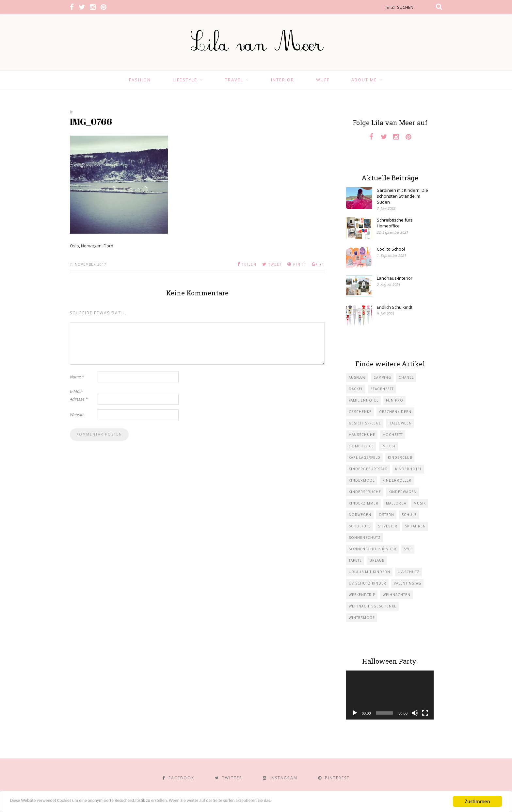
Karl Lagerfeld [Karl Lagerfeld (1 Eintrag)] (365, 457)
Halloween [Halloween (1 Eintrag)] (400, 423)
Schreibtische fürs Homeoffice (395, 223)
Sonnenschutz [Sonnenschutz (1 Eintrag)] (365, 538)
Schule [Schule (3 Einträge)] (409, 515)
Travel (234, 80)
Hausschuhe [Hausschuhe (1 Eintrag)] (362, 435)
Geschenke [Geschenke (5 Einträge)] (360, 412)
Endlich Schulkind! (394, 307)
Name (77, 377)
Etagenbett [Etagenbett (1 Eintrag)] (382, 389)
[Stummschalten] (415, 713)
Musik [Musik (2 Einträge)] (420, 503)
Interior (283, 80)
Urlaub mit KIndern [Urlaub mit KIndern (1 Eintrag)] (369, 572)
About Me (364, 80)
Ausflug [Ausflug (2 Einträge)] (357, 377)
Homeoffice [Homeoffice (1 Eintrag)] (361, 446)
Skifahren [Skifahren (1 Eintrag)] (415, 526)
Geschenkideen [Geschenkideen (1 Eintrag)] (395, 412)
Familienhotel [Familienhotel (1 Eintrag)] (364, 400)
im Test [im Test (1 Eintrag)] (389, 446)
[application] (390, 695)
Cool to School (391, 249)
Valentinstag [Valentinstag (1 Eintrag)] (408, 583)
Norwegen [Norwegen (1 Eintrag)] (360, 515)
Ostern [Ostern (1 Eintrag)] (386, 515)
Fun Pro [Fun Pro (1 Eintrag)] (395, 400)
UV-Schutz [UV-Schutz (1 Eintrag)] (409, 572)
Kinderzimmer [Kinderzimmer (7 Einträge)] (364, 503)
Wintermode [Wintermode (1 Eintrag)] (362, 618)
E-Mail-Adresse (79, 395)
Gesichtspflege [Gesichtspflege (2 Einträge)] (365, 423)
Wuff (323, 80)
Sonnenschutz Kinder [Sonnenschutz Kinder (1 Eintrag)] (373, 549)
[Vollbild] (425, 713)
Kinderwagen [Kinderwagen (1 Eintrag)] (403, 492)
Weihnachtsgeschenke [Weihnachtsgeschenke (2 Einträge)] (373, 606)
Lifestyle (185, 80)
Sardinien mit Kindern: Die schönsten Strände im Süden (402, 196)
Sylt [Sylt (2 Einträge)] (408, 549)
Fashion (140, 80)
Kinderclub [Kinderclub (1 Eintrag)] (400, 457)
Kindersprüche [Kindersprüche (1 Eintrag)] (365, 492)
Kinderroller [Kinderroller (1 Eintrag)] (397, 480)
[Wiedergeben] (355, 713)
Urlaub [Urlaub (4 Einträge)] (377, 560)
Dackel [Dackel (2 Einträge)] (356, 389)
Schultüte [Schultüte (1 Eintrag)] (360, 526)
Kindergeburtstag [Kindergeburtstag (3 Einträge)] (368, 469)
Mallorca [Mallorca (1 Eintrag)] (396, 503)
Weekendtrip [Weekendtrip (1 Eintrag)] (362, 595)
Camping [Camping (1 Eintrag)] (382, 377)
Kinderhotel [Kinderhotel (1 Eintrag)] (408, 469)
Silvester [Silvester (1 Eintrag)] (388, 526)
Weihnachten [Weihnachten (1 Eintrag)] (397, 595)
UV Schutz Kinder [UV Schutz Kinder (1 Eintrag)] (368, 583)
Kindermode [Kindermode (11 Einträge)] (362, 480)
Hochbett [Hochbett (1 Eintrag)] (393, 435)
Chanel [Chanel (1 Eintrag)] (406, 377)
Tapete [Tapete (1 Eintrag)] (355, 560)
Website (77, 415)
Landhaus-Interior (395, 278)
